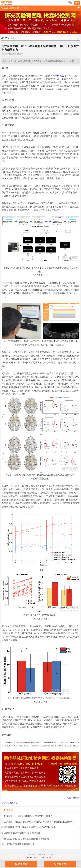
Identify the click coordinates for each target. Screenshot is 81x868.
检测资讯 (11, 8)
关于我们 (31, 855)
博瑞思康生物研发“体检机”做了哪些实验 (40, 833)
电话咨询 (60, 864)
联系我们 (41, 855)
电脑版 (51, 855)
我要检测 (21, 864)
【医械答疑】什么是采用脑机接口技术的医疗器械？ (40, 816)
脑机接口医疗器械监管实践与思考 (40, 844)
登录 (77, 3)
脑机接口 (62, 76)
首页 (3, 8)
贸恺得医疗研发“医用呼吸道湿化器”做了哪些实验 (40, 839)
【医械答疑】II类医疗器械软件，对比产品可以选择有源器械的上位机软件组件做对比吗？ (40, 822)
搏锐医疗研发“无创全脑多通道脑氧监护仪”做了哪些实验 (40, 827)
